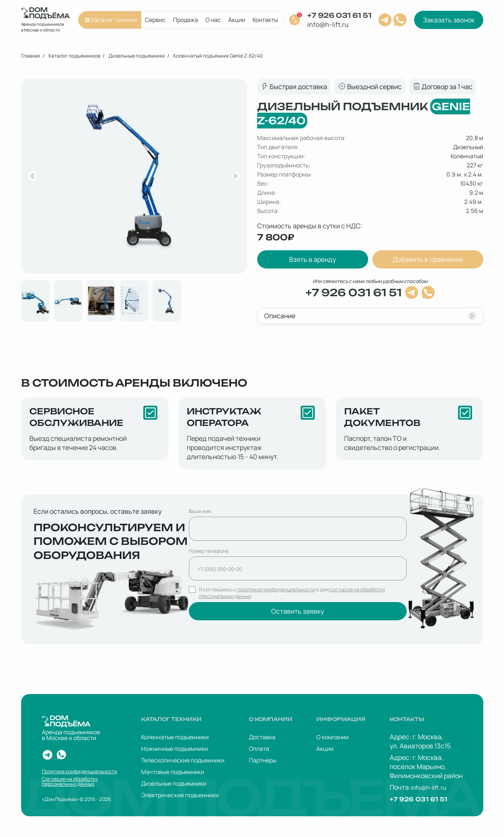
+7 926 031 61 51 (339, 15)
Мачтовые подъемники (173, 772)
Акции (237, 20)
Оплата (259, 749)
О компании (333, 737)
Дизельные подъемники (174, 783)
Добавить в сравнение (428, 259)
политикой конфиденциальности (276, 589)
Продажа (186, 20)
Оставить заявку (298, 611)
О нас (213, 20)
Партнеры (263, 760)
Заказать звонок (449, 20)
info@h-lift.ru (328, 24)
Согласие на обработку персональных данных (70, 781)
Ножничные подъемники (175, 749)
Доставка (262, 737)
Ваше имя (200, 511)
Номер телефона (209, 551)
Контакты (265, 20)
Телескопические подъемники (183, 760)
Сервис (155, 20)
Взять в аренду (312, 259)
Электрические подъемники (180, 795)
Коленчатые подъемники (175, 737)
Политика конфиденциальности (80, 772)
